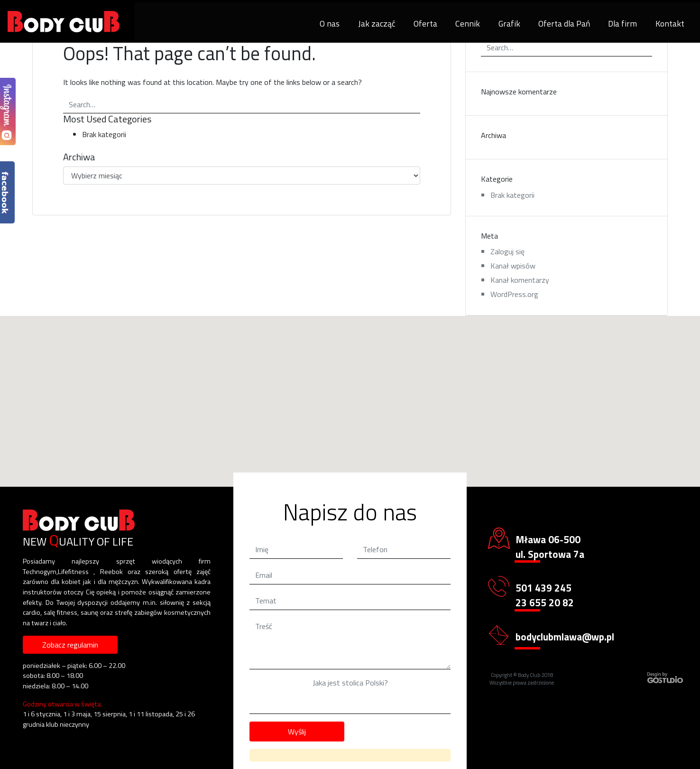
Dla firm (622, 23)
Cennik (468, 23)
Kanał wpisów (513, 266)
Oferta (425, 23)
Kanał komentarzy (520, 280)
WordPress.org (514, 294)
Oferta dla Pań (564, 23)
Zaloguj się (507, 251)
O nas (330, 23)
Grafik (509, 23)
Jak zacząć (377, 23)
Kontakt (670, 23)
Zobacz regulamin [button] (70, 645)
